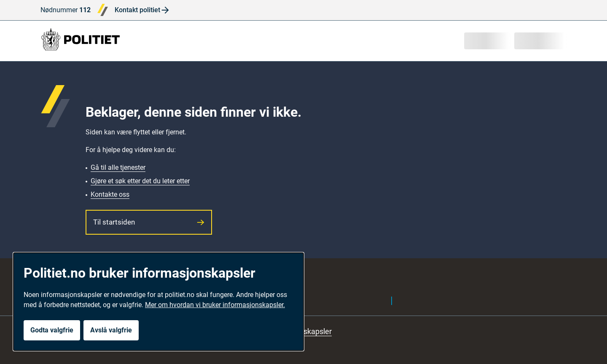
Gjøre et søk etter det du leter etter (140, 181)
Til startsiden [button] (149, 222)
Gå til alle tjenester (118, 167)
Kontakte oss (110, 194)
